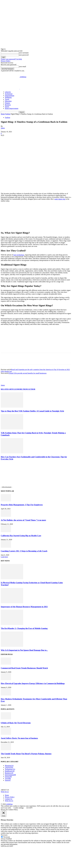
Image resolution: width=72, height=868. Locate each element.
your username (24, 53)
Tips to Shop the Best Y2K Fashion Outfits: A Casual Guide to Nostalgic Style (32, 411)
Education (8, 101)
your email (22, 67)
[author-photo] (6, 383)
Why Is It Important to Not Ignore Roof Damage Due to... (24, 650)
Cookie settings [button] (19, 808)
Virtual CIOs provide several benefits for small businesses (28, 373)
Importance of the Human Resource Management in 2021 (24, 607)
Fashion (8, 114)
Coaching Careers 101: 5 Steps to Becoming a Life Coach (24, 551)
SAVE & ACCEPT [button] (7, 846)
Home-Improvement (12, 108)
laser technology (19, 255)
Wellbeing (8, 97)
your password (24, 55)
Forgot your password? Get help (11, 59)
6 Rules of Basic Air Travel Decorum (16, 723)
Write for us (5, 792)
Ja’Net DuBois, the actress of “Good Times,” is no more (23, 520)
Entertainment (10, 96)
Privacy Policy (6, 61)
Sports (7, 107)
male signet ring (60, 199)
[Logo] (10, 88)
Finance (8, 103)
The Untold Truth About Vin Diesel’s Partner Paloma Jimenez (26, 754)
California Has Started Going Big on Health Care (21, 536)
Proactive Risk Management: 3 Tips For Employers (22, 505)
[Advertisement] (17, 80)
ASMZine (9, 804)
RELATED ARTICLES (9, 389)
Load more (4, 557)
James (3, 128)
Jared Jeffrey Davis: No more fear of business (19, 738)
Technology (9, 94)
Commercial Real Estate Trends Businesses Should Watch (24, 668)
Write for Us (9, 801)
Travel (7, 99)
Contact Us (9, 799)
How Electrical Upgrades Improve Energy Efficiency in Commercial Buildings (33, 683)
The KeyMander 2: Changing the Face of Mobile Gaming (24, 628)
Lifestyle (8, 92)
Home (3, 114)
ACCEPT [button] (29, 808)
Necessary (7, 837)
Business (8, 105)
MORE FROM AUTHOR (26, 389)
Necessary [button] (4, 835)
